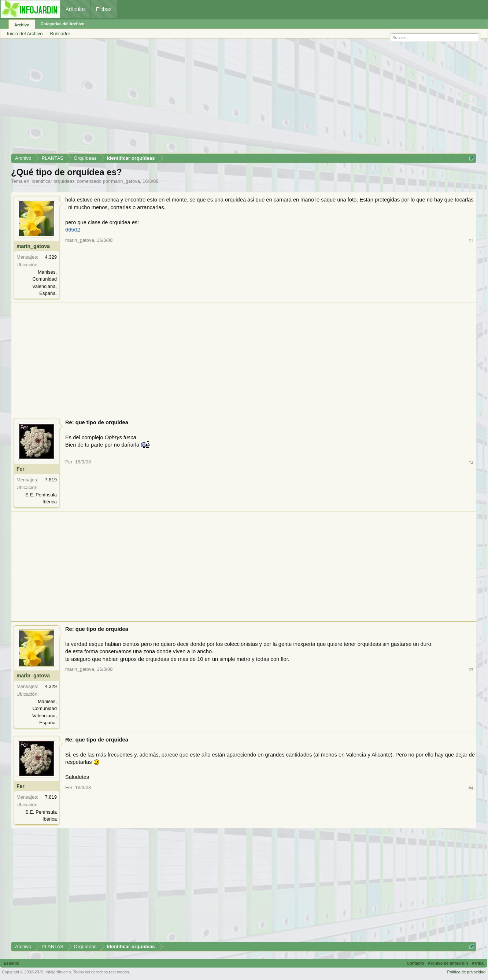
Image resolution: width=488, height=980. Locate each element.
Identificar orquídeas (53, 181)
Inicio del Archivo (25, 34)
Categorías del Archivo (62, 24)
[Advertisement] (231, 99)
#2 (471, 462)
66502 (73, 230)
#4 (471, 788)
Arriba (478, 963)
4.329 (51, 257)
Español (12, 963)
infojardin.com (58, 972)
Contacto (415, 963)
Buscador (60, 34)
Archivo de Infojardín (448, 963)
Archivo (22, 25)
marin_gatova (125, 181)
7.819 (51, 480)
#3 (471, 670)
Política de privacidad (466, 972)
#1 (471, 241)
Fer (21, 469)
